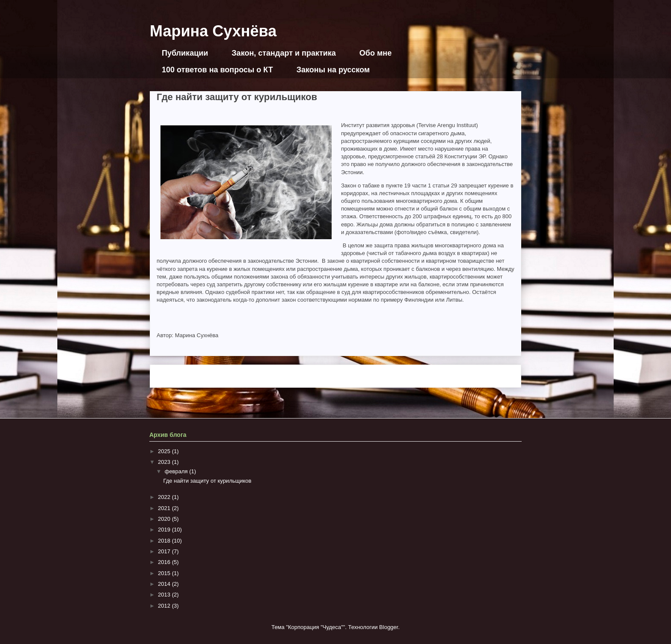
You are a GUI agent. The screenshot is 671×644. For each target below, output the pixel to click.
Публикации (185, 53)
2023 (165, 462)
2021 (165, 508)
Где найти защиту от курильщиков (207, 481)
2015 (165, 573)
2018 (165, 541)
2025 (165, 451)
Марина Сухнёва (213, 31)
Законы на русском (333, 70)
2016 (165, 562)
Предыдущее (494, 376)
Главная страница (334, 376)
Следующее (175, 376)
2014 (165, 584)
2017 (165, 551)
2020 (165, 519)
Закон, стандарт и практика (284, 53)
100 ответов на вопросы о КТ (217, 70)
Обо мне (376, 53)
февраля (177, 471)
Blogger (389, 627)
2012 (165, 606)
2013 (165, 595)
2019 (165, 530)
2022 (165, 497)
